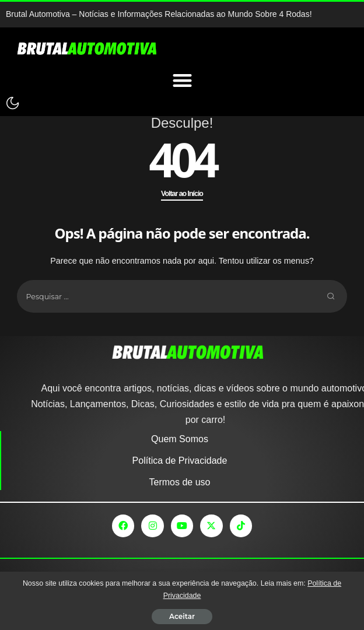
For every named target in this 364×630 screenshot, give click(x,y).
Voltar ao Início (182, 194)
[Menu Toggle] (182, 80)
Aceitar (182, 616)
